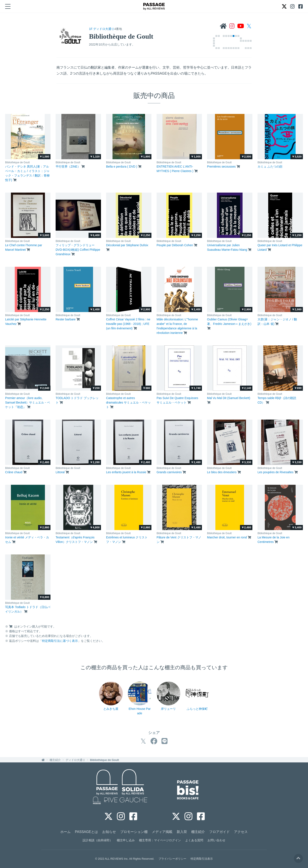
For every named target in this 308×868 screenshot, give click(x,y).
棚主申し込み (126, 840)
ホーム (65, 832)
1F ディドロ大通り (102, 29)
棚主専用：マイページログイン (160, 840)
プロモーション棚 (134, 832)
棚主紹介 (55, 760)
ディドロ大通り (75, 760)
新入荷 (182, 832)
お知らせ (109, 832)
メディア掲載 (162, 832)
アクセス (241, 832)
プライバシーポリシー (172, 859)
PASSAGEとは (86, 832)
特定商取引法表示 (202, 859)
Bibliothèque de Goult (104, 760)
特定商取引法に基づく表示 (60, 641)
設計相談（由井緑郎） (98, 840)
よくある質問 (194, 840)
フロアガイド (219, 832)
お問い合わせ (216, 840)
